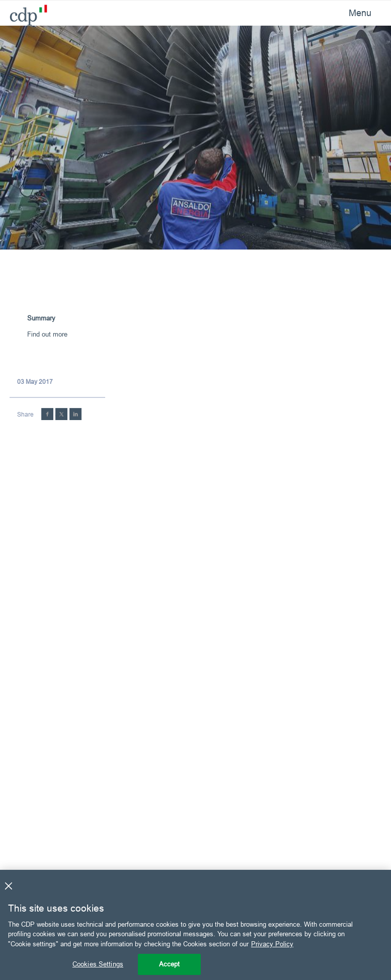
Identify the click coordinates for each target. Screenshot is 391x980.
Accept (170, 964)
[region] (195, 925)
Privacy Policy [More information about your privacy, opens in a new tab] (272, 944)
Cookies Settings (98, 964)
